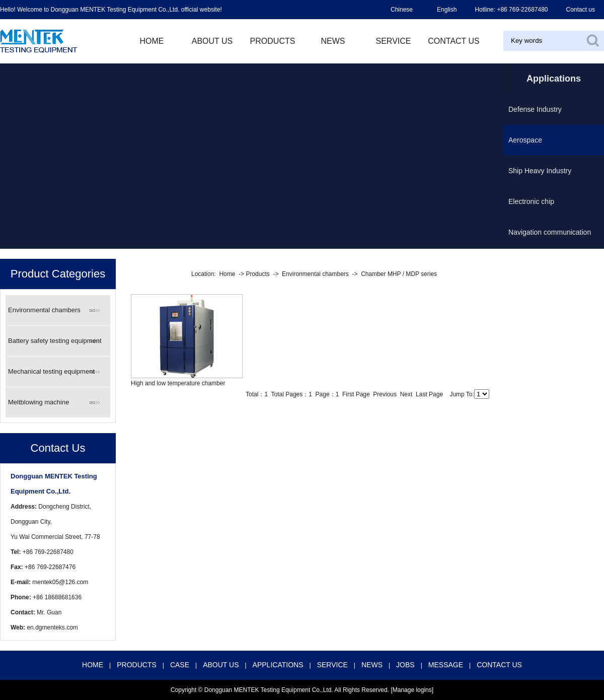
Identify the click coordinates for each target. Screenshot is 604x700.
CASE (180, 665)
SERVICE (332, 665)
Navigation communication (550, 232)
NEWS (333, 41)
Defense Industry (535, 109)
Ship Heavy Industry (540, 171)
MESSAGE (446, 665)
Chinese (402, 10)
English (447, 10)
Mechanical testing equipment (51, 371)
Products (257, 274)
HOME (152, 41)
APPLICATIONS (278, 665)
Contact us (581, 10)
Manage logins (412, 690)
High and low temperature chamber (178, 383)
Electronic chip (531, 201)
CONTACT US (499, 665)
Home (227, 274)
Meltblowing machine (39, 402)
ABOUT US (212, 41)
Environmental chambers (44, 310)
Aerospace (525, 140)
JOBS (405, 665)
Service (394, 41)
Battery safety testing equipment (55, 341)
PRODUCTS (273, 41)
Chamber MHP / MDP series (399, 274)
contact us (454, 41)
